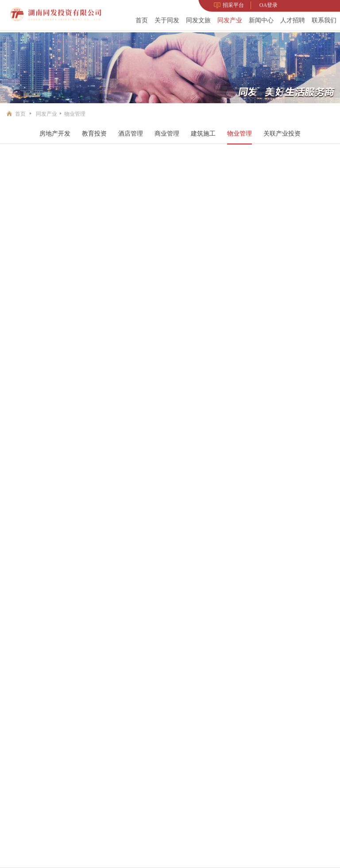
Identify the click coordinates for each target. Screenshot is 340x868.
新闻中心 (261, 19)
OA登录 (269, 4)
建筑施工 (203, 134)
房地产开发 (55, 134)
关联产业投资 (282, 134)
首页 (142, 19)
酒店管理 (131, 134)
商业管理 (167, 134)
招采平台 (229, 4)
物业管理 (75, 114)
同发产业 (230, 19)
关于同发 (167, 19)
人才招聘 (293, 19)
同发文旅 (198, 19)
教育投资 (94, 134)
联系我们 (324, 19)
